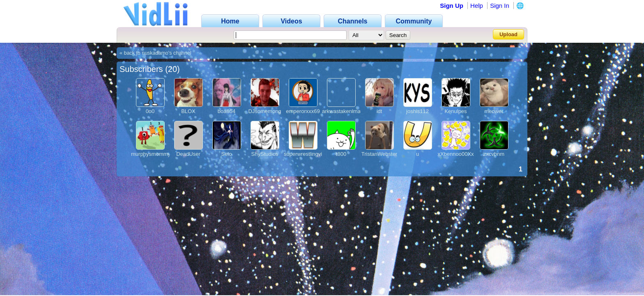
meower (494, 111)
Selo (226, 154)
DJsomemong (264, 111)
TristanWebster (379, 154)
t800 (341, 154)
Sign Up (452, 6)
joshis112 (417, 111)
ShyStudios (265, 154)
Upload (508, 34)
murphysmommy (151, 154)
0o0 (150, 111)
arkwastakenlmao (343, 111)
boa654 (227, 111)
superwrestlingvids (306, 154)
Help (477, 6)
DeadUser (188, 154)
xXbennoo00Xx (455, 154)
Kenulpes (455, 111)
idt (379, 111)
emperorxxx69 (303, 111)
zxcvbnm (494, 154)
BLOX (188, 111)
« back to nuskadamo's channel (155, 53)
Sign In (500, 6)
